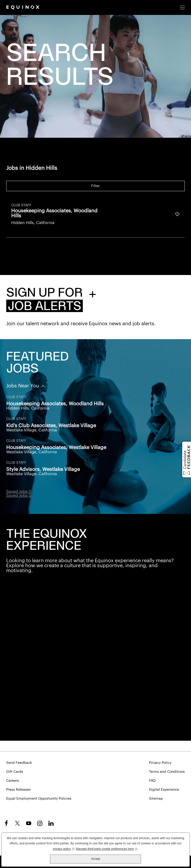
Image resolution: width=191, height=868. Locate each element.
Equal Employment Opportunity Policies (39, 799)
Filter (95, 186)
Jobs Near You (23, 386)
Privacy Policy (160, 763)
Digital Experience (164, 790)
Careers (13, 781)
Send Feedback (19, 763)
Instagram (40, 823)
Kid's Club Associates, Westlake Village (51, 426)
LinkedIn (51, 823)
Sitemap (156, 799)
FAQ (152, 781)
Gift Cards (15, 772)
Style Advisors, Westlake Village (43, 469)
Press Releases (18, 790)
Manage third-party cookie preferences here (107, 848)
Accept (96, 859)
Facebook (6, 823)
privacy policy (64, 848)
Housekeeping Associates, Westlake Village (56, 448)
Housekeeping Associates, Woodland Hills (55, 404)
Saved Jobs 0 (19, 492)
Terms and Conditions (167, 772)
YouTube (29, 823)
